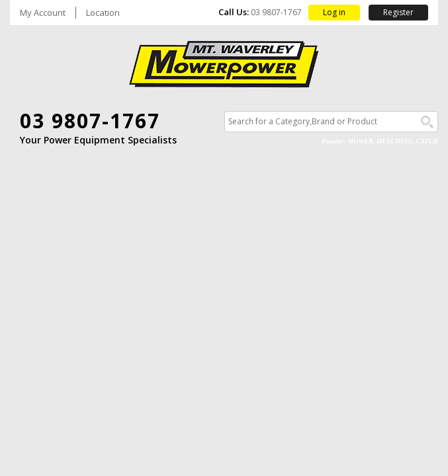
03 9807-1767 (90, 121)
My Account (43, 13)
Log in (334, 12)
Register (398, 12)
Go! (427, 122)
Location (103, 13)
